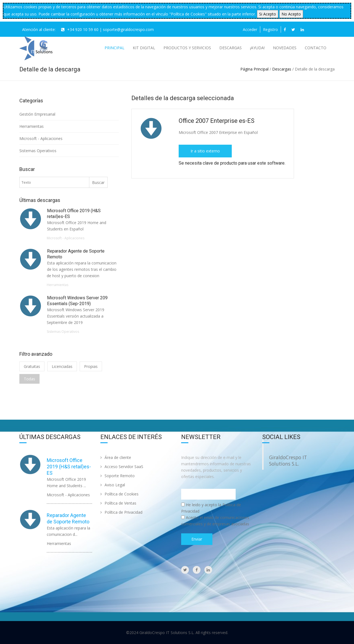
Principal (114, 48)
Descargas (231, 48)
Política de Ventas (118, 503)
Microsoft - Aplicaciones (41, 138)
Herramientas (32, 126)
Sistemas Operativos (38, 151)
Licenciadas (62, 366)
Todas (29, 379)
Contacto (316, 48)
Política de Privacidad (121, 512)
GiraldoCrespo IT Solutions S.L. (288, 460)
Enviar (197, 539)
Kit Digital (144, 48)
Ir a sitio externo (205, 151)
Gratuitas (32, 366)
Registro (270, 29)
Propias (91, 366)
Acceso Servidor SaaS (122, 467)
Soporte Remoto (118, 476)
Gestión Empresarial (38, 114)
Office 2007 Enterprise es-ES (218, 121)
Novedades (285, 48)
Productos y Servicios (187, 48)
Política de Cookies (119, 494)
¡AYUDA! (257, 48)
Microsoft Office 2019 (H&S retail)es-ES (69, 467)
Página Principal (254, 69)
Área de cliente (116, 457)
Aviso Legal (113, 485)
